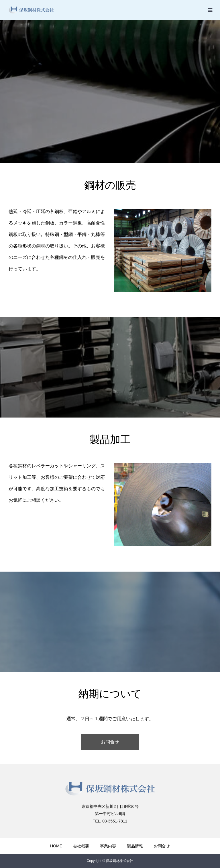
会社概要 (81, 846)
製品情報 (135, 846)
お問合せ (110, 742)
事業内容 (108, 846)
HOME (56, 846)
